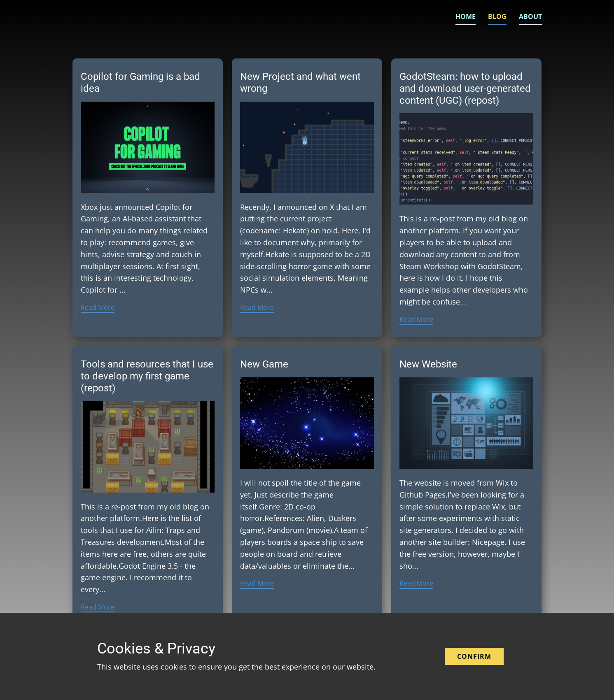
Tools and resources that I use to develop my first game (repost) (147, 376)
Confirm (474, 656)
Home (466, 16)
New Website (428, 364)
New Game (264, 364)
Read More (98, 307)
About (530, 16)
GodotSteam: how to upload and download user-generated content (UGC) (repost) (465, 88)
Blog (497, 16)
